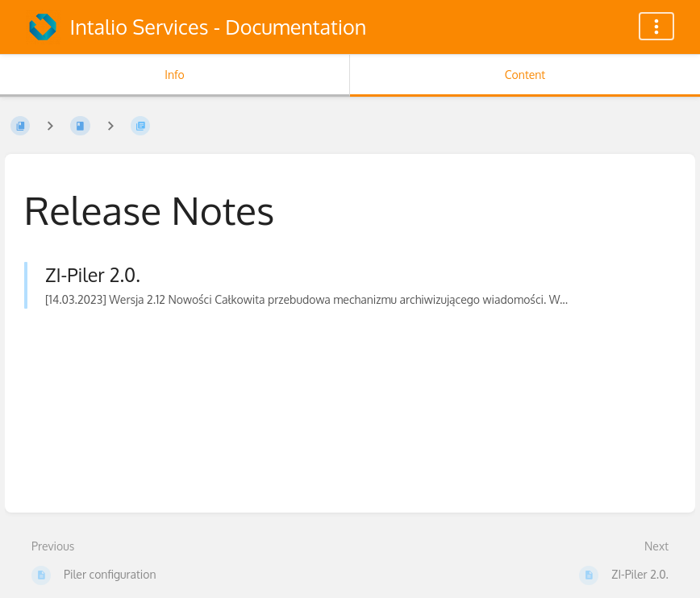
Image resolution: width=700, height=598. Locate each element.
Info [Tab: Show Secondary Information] (175, 75)
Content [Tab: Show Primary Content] (525, 75)
